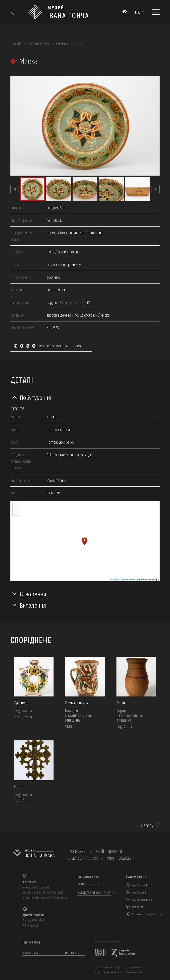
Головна (16, 44)
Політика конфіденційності (108, 972)
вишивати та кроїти (85, 858)
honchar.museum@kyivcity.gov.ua (49, 897)
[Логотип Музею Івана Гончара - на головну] (59, 12)
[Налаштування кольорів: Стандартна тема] (125, 12)
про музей (76, 851)
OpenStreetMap (128, 579)
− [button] (16, 512)
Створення (33, 594)
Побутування (35, 397)
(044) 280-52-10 (55, 892)
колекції (97, 851)
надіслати (72, 952)
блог (111, 858)
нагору (147, 825)
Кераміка (62, 44)
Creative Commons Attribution (47, 346)
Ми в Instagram (140, 892)
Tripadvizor (137, 907)
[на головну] (33, 854)
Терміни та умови (134, 972)
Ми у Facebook (139, 885)
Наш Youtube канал (142, 900)
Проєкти (115, 851)
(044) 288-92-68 (37, 892)
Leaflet (113, 579)
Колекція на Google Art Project (148, 914)
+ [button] (16, 506)
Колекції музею (39, 44)
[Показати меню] (156, 12)
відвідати (127, 858)
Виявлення (33, 605)
